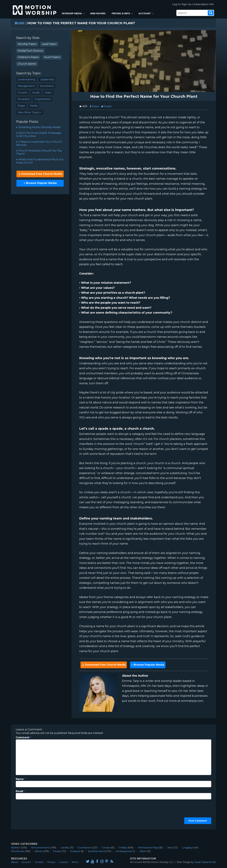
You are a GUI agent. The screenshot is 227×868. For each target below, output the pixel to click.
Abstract (16, 848)
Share (94, 106)
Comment (24, 737)
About (14, 862)
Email (20, 791)
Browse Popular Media (40, 183)
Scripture (75, 851)
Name (21, 779)
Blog (20, 23)
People (57, 851)
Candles (65, 848)
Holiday (123, 848)
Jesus (170, 848)
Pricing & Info (122, 13)
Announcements (40, 848)
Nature (39, 851)
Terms (75, 862)
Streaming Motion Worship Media (38, 127)
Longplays (188, 848)
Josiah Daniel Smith (205, 862)
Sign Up (187, 4)
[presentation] (29, 813)
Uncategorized (124, 851)
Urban (143, 851)
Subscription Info (204, 4)
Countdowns (85, 848)
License (63, 862)
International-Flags (148, 848)
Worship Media (73, 13)
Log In (176, 4)
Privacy (51, 862)
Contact (39, 862)
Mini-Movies (98, 13)
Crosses (106, 848)
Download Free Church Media (40, 174)
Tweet (106, 106)
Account (146, 13)
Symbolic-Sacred (97, 851)
